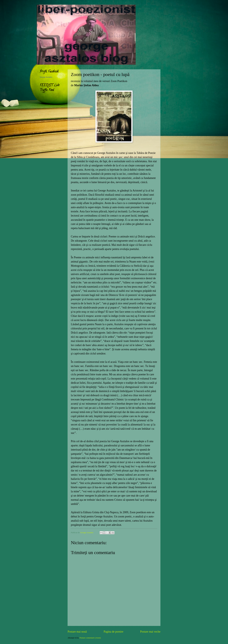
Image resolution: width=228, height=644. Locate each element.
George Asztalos (46, 77)
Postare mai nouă (77, 632)
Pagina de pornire (113, 632)
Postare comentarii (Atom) (90, 638)
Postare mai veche (150, 632)
